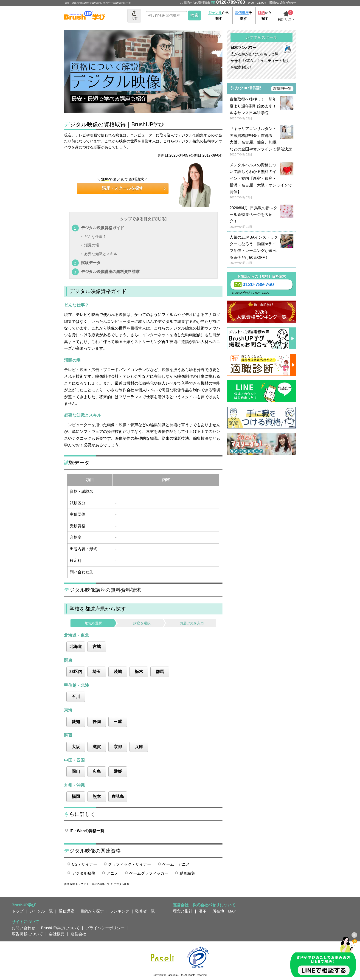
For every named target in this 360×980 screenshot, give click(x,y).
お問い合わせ (23, 928)
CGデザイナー (84, 864)
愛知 (76, 722)
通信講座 (67, 911)
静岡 (97, 722)
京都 (118, 747)
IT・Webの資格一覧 (87, 831)
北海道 (76, 647)
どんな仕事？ (95, 237)
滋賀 (97, 747)
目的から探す (92, 911)
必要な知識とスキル (101, 254)
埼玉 (97, 672)
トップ (18, 911)
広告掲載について (27, 934)
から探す (219, 15)
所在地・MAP (224, 911)
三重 (118, 722)
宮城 (97, 647)
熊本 (97, 797)
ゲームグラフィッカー (149, 873)
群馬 (160, 672)
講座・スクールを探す (123, 188)
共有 (134, 15)
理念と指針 (183, 911)
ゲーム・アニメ (176, 864)
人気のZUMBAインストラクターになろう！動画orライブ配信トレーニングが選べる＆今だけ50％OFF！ (262, 250)
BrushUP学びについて (60, 928)
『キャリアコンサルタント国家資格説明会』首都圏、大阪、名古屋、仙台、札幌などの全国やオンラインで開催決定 (262, 142)
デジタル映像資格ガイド (103, 228)
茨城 (118, 672)
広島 (97, 772)
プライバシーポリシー (105, 928)
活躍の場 (92, 245)
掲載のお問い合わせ (283, 3)
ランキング (120, 911)
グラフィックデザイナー (130, 864)
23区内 (76, 672)
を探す (243, 15)
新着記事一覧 (282, 89)
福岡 (76, 797)
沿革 (202, 911)
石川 (76, 697)
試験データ (91, 263)
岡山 (76, 772)
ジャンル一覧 (41, 911)
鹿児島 (118, 797)
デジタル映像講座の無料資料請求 (110, 272)
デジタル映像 (84, 873)
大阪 (76, 747)
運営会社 (78, 934)
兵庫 (139, 747)
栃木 (139, 672)
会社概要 (57, 934)
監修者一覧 (145, 911)
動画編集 (187, 873)
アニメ (112, 873)
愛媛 (118, 772)
